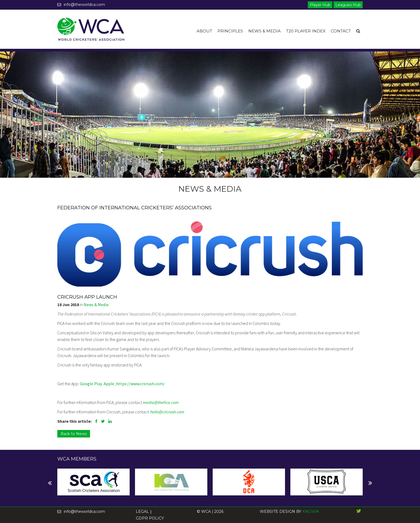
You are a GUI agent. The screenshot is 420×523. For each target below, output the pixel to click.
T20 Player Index (306, 31)
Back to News (74, 434)
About (204, 31)
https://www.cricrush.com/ (140, 384)
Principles (230, 31)
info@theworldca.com (81, 5)
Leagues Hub (348, 5)
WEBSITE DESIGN (277, 511)
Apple (109, 384)
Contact (341, 31)
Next (62, 483)
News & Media (265, 31)
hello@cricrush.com (167, 412)
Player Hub (320, 5)
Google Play (91, 384)
